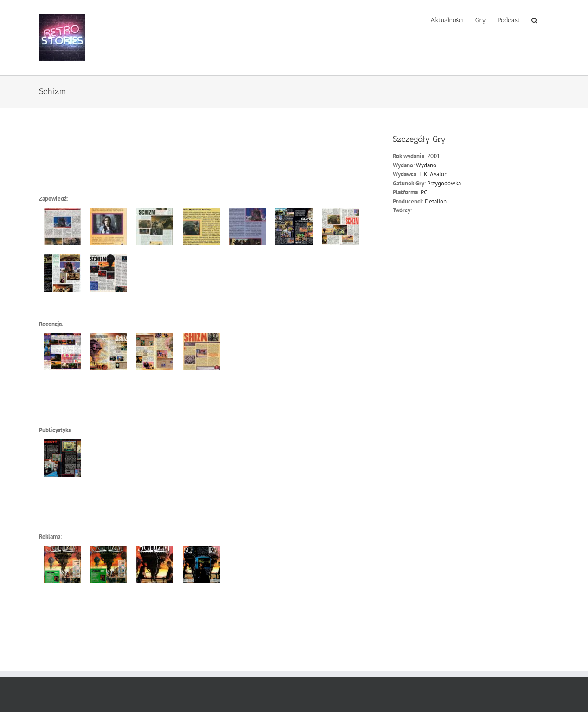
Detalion (436, 201)
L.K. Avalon (433, 174)
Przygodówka (444, 183)
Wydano (426, 165)
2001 (434, 156)
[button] (534, 19)
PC (424, 192)
